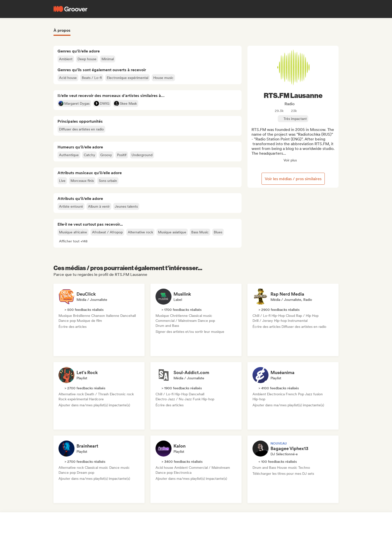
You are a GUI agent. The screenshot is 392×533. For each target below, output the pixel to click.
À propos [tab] (62, 30)
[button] (73, 241)
